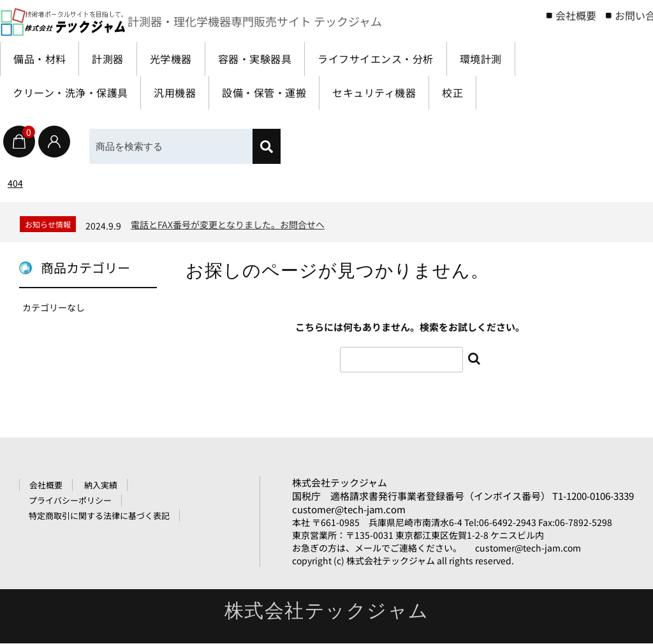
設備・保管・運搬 (281, 93)
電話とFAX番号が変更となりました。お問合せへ (228, 224)
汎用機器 (186, 93)
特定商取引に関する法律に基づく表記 (99, 516)
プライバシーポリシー (70, 501)
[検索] (267, 146)
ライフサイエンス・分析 (399, 59)
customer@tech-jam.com (349, 510)
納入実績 (101, 486)
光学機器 (181, 59)
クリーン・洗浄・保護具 (75, 93)
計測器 (114, 59)
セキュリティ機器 (397, 93)
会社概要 (576, 15)
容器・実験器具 (271, 59)
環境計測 (510, 59)
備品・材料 (42, 59)
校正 (481, 93)
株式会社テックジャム (340, 483)
